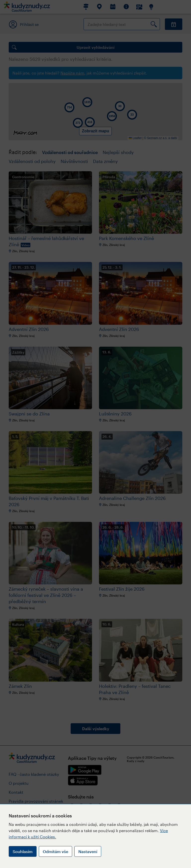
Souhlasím (23, 851)
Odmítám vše (55, 851)
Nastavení (88, 851)
